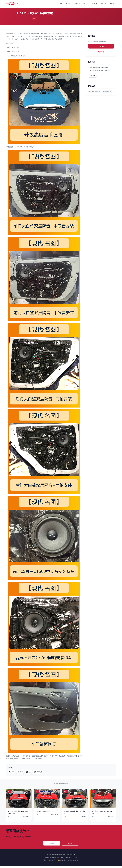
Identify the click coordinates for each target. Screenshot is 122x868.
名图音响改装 (107, 93)
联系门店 (93, 77)
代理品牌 (95, 4)
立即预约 (101, 47)
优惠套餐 (104, 4)
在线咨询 (54, 844)
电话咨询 (101, 53)
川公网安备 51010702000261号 (68, 862)
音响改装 (77, 4)
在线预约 (68, 844)
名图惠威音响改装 (95, 93)
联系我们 (112, 4)
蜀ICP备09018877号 (50, 862)
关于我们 (68, 4)
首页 (61, 4)
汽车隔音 (86, 4)
